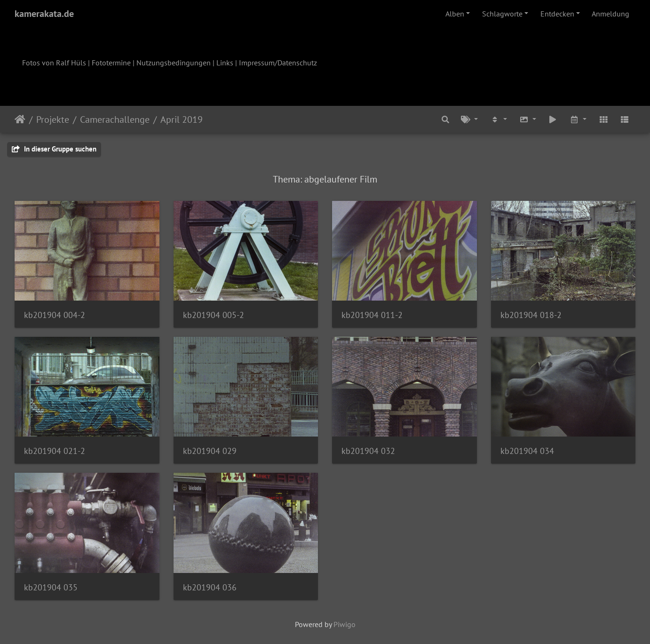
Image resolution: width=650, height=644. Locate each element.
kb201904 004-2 (55, 315)
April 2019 (182, 119)
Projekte (53, 119)
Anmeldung (610, 14)
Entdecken (557, 14)
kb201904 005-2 (214, 315)
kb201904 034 (527, 451)
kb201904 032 (368, 451)
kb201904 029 (210, 451)
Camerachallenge (115, 119)
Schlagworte (502, 14)
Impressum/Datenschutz (278, 63)
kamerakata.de (44, 14)
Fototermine (111, 63)
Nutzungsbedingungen (174, 63)
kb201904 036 (210, 587)
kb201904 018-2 (531, 315)
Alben (455, 14)
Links (225, 63)
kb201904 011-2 (372, 315)
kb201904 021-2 (55, 451)
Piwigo (345, 624)
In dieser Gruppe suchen (54, 149)
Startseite (20, 119)
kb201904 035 (51, 587)
